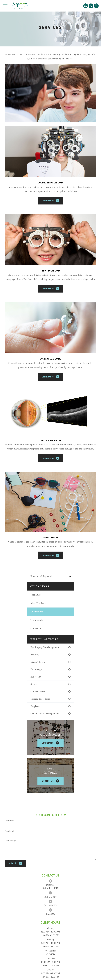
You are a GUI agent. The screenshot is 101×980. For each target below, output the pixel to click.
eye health (36, 677)
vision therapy (38, 662)
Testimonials (37, 620)
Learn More (48, 201)
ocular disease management (45, 714)
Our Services (37, 612)
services (34, 684)
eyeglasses (35, 706)
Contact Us (36, 628)
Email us (50, 914)
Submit (13, 863)
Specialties (36, 595)
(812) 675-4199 (50, 897)
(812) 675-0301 (50, 905)
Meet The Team (38, 603)
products (35, 655)
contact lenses (38, 691)
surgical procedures (40, 699)
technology (36, 669)
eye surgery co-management (45, 647)
